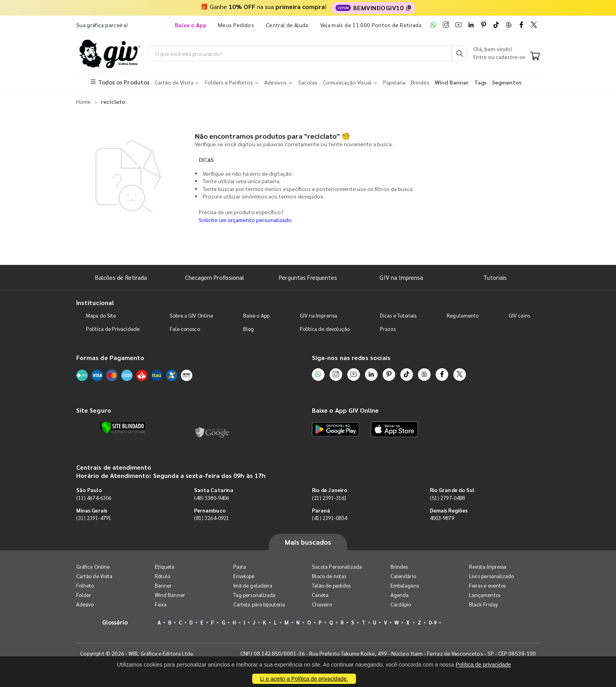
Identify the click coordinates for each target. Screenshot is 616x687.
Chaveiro (322, 604)
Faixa (161, 604)
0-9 (433, 622)
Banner (163, 585)
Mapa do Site (101, 315)
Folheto (85, 585)
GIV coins (519, 315)
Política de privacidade (483, 665)
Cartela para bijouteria (259, 604)
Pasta (240, 567)
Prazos (388, 329)
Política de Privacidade (113, 329)
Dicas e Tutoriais (398, 315)
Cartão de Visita (94, 576)
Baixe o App (256, 315)
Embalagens (405, 585)
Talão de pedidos (331, 585)
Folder (84, 595)
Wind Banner (170, 595)
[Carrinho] (535, 57)
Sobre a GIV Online (191, 315)
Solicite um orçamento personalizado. (246, 220)
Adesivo (85, 604)
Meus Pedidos (236, 25)
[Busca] (460, 53)
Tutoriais (495, 277)
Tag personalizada (254, 595)
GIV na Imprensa (401, 277)
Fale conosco (185, 329)
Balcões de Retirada (121, 277)
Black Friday (483, 604)
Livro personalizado (491, 576)
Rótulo (162, 576)
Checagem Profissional (214, 277)
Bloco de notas (329, 576)
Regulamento (463, 315)
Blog (248, 329)
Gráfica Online (93, 567)
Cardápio (401, 604)
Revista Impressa (488, 567)
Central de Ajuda (287, 25)
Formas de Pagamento (110, 357)
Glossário (115, 622)
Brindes (399, 567)
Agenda (400, 595)
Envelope (244, 576)
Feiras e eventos (487, 585)
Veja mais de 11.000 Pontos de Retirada (371, 25)
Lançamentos (485, 595)
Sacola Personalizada (337, 567)
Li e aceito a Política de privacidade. (304, 679)
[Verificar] (123, 428)
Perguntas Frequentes (308, 277)
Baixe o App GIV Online (345, 410)
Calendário (403, 576)
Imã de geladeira (253, 585)
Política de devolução (325, 329)
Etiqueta (165, 567)
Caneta (320, 595)
